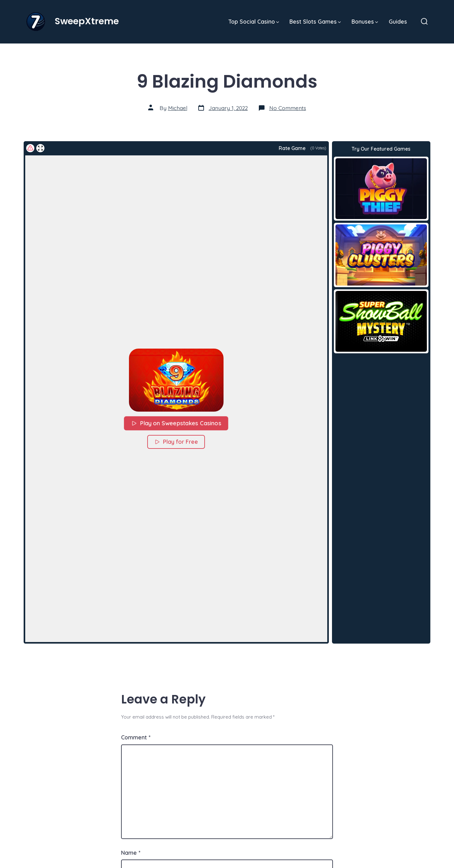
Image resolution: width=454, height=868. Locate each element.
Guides (398, 21)
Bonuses (365, 21)
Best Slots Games (315, 21)
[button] (176, 380)
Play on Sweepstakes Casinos (176, 423)
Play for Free (176, 442)
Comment (136, 737)
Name (131, 853)
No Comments (288, 108)
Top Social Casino (254, 21)
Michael (178, 108)
